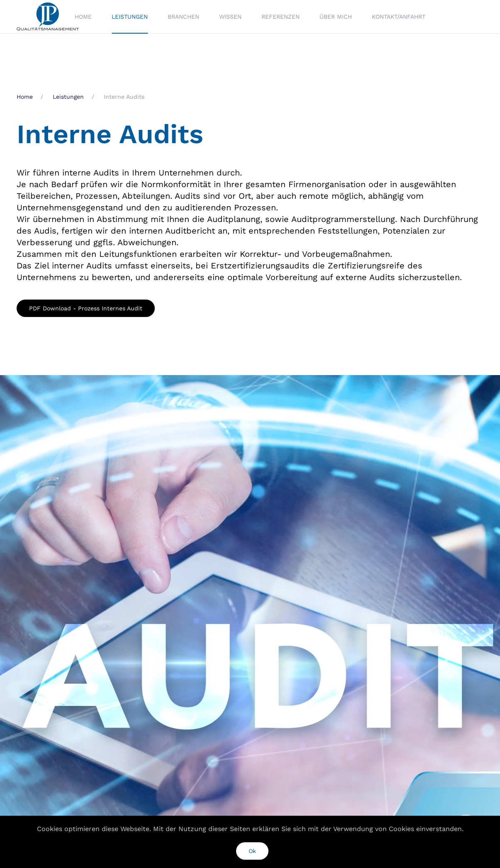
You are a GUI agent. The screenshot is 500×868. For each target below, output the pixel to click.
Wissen (230, 17)
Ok (252, 851)
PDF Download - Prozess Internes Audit (86, 308)
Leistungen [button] (130, 17)
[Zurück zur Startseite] (49, 17)
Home (83, 17)
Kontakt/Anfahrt (399, 17)
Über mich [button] (336, 17)
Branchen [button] (183, 17)
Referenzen (280, 17)
